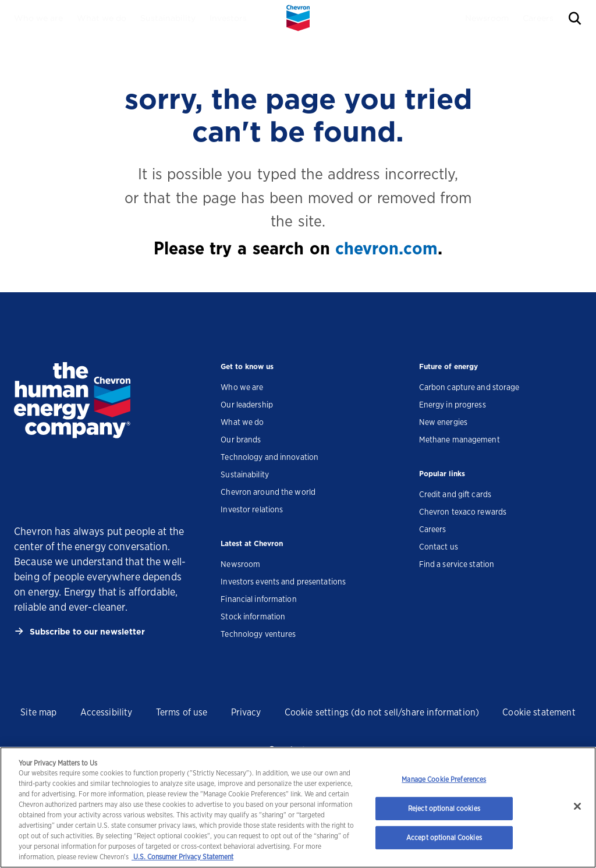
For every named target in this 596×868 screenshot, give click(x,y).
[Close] (577, 806)
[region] (298, 807)
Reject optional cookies (444, 808)
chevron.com (386, 248)
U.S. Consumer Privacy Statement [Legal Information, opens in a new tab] (182, 857)
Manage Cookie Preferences (444, 779)
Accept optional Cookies (444, 837)
